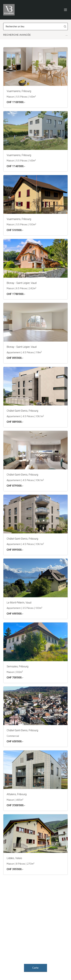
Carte (36, 968)
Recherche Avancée (35, 35)
